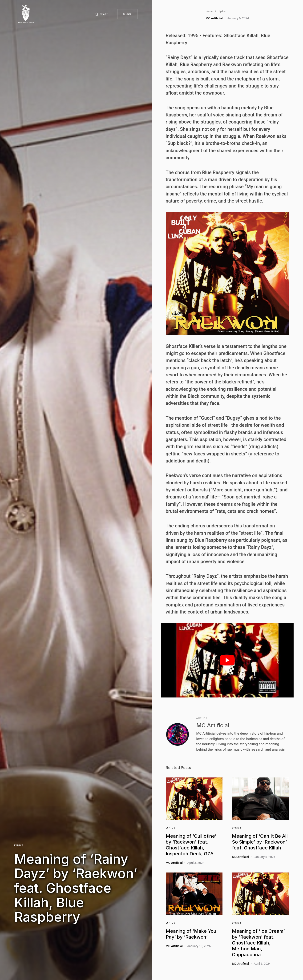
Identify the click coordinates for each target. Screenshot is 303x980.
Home (169, 11)
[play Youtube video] (227, 660)
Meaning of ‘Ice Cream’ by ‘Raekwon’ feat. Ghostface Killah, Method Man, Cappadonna (258, 943)
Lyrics (19, 845)
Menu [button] (127, 14)
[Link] (194, 799)
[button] (101, 14)
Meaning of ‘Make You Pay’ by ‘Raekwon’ (191, 934)
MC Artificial (213, 725)
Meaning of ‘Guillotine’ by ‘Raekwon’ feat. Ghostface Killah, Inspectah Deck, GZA (191, 845)
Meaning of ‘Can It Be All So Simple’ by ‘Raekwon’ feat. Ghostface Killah (260, 842)
